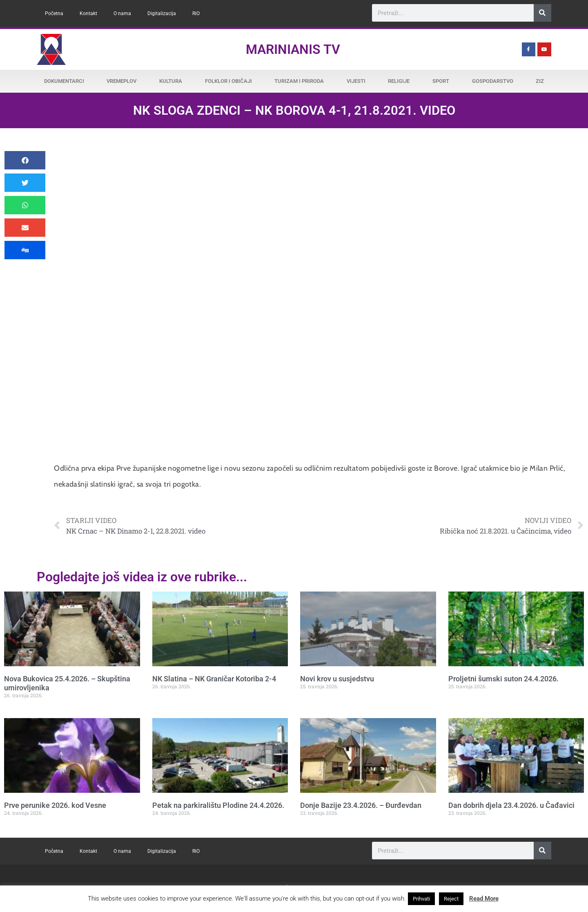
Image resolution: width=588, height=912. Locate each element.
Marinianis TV (293, 49)
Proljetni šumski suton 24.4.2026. (503, 679)
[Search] (542, 13)
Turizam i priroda (299, 81)
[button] (25, 160)
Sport (441, 81)
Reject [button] (451, 899)
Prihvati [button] (421, 899)
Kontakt (88, 13)
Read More (484, 899)
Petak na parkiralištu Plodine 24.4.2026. (218, 805)
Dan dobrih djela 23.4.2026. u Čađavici (511, 805)
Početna (54, 13)
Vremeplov (121, 81)
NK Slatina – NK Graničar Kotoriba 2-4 (214, 679)
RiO (196, 13)
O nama (122, 13)
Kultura (171, 81)
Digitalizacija (162, 13)
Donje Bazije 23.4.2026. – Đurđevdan (361, 805)
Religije (399, 81)
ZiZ (540, 81)
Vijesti (356, 81)
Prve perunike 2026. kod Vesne (55, 805)
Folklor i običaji (228, 81)
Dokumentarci (64, 81)
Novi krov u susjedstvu (337, 679)
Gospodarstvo (493, 81)
